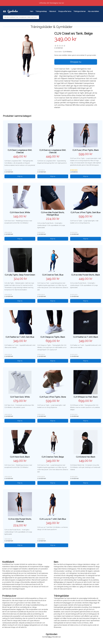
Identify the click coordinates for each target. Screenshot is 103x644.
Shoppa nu (76, 62)
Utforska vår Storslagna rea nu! (51, 3)
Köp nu (20, 176)
